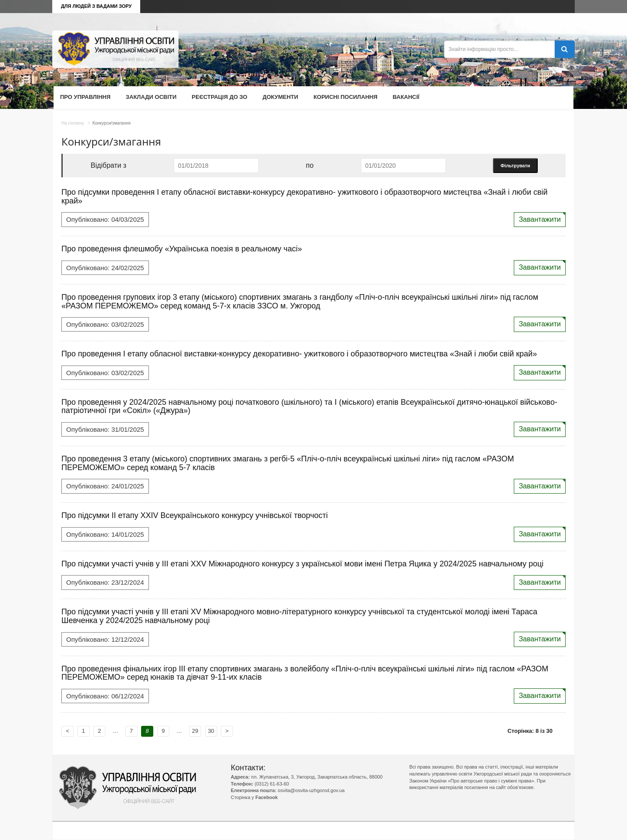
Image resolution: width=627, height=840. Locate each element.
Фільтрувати (515, 166)
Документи (280, 97)
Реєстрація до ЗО (219, 97)
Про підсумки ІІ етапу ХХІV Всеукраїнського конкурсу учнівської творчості (195, 515)
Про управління (85, 97)
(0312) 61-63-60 (272, 784)
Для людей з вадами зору (96, 6)
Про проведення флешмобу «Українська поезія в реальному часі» (182, 249)
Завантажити (540, 219)
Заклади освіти (151, 97)
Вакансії (406, 97)
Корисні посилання (346, 97)
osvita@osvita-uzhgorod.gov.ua (311, 790)
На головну (73, 123)
